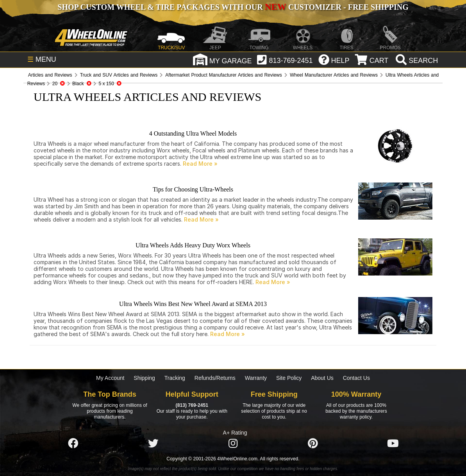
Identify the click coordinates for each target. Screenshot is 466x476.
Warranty (256, 378)
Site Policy (289, 378)
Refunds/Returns (215, 378)
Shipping (144, 378)
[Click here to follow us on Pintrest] (313, 444)
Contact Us (356, 378)
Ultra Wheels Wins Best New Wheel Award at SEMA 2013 (193, 304)
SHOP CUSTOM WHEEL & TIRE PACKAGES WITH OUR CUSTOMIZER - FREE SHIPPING (233, 7)
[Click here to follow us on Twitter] (153, 444)
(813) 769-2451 (192, 405)
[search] (416, 61)
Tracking (175, 378)
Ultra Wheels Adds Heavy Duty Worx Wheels (193, 245)
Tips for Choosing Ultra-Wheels (193, 189)
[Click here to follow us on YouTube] (393, 444)
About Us (322, 378)
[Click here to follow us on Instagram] (233, 444)
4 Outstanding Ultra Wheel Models (193, 133)
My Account (110, 378)
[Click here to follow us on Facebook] (73, 444)
